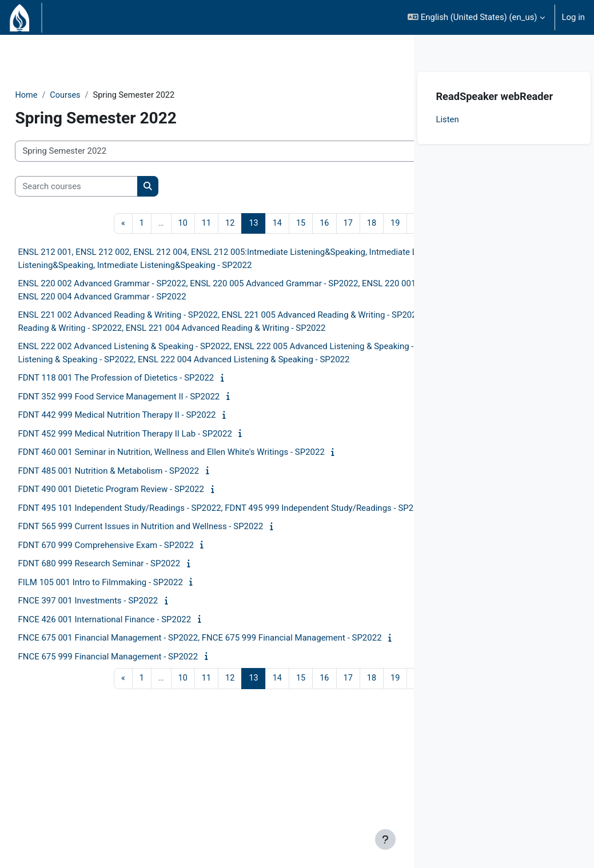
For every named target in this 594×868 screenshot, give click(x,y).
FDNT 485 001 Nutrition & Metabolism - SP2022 (134, 544)
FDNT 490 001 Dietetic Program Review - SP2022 (137, 562)
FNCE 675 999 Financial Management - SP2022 (133, 755)
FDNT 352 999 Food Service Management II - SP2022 (144, 470)
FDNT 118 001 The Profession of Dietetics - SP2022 (141, 451)
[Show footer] (385, 839)
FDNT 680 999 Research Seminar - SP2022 (125, 650)
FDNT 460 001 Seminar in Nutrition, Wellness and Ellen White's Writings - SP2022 (197, 525)
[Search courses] (102, 186)
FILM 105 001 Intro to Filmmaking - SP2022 (126, 668)
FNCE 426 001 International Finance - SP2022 (130, 705)
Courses (92, 95)
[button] (476, 17)
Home (52, 95)
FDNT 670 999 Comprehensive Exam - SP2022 (131, 631)
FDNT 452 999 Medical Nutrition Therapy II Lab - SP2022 (150, 507)
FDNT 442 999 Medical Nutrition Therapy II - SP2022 (142, 488)
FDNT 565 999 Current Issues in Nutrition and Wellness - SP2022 (166, 613)
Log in (573, 17)
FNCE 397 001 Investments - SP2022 (113, 687)
